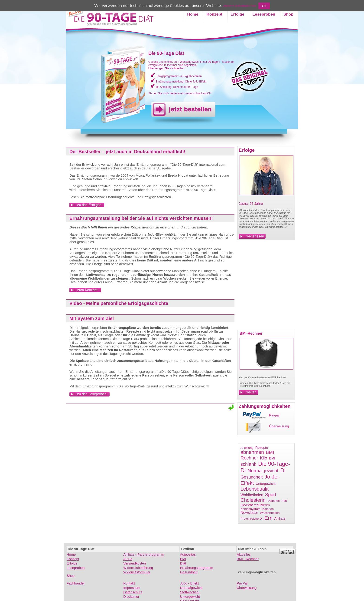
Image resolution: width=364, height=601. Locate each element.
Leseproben (76, 568)
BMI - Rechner (248, 559)
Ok (264, 6)
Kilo (264, 458)
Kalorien (268, 509)
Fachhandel (76, 583)
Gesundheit (252, 477)
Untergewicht (266, 484)
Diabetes (274, 501)
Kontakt (129, 583)
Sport (271, 495)
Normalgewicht (263, 471)
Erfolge (72, 563)
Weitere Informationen (240, 6)
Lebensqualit (255, 489)
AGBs (128, 559)
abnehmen (252, 452)
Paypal (274, 415)
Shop (71, 576)
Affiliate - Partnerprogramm (144, 555)
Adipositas (188, 555)
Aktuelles (244, 555)
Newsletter (249, 513)
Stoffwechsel (190, 592)
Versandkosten (135, 563)
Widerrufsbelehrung (138, 568)
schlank (248, 464)
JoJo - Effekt (190, 583)
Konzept (73, 559)
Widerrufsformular (137, 572)
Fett (284, 501)
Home (71, 555)
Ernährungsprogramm (197, 568)
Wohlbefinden (252, 495)
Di (283, 470)
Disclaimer (131, 597)
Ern (268, 518)
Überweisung (279, 426)
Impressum (132, 588)
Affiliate (280, 518)
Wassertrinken (270, 513)
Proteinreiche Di (252, 519)
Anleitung (247, 448)
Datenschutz (133, 592)
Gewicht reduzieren (255, 505)
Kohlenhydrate (250, 509)
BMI (272, 458)
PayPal (242, 583)
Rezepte (262, 448)
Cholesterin (253, 500)
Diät (183, 563)
